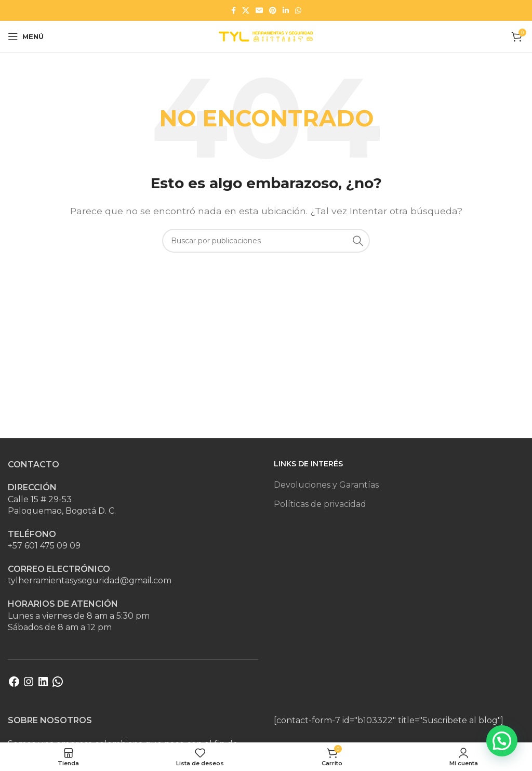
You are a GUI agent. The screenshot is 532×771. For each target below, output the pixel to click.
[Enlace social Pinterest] (273, 10)
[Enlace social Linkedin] (286, 10)
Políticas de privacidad (320, 504)
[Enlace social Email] (259, 10)
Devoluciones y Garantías (326, 485)
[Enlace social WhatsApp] (298, 10)
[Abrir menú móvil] (26, 36)
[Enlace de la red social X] (246, 10)
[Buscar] (266, 241)
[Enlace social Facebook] (234, 10)
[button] (502, 741)
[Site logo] (266, 36)
